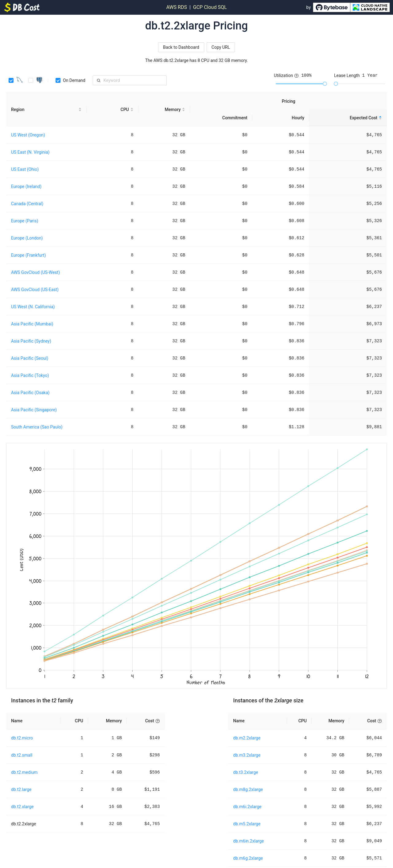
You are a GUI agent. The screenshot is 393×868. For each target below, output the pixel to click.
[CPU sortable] (113, 110)
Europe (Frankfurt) (28, 255)
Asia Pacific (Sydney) (31, 341)
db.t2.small (22, 755)
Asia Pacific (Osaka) (30, 393)
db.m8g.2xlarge (248, 789)
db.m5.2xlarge (247, 824)
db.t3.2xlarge (245, 772)
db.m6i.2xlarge (247, 807)
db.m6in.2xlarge (248, 841)
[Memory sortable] (164, 110)
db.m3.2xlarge (247, 755)
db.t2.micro (22, 738)
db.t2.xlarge (22, 807)
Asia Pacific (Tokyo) (30, 375)
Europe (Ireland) (26, 186)
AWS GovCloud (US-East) (35, 290)
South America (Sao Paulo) (37, 427)
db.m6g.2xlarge (248, 858)
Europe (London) (27, 238)
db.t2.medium (24, 772)
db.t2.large (21, 789)
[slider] (325, 84)
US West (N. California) (33, 307)
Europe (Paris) (25, 221)
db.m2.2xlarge (247, 738)
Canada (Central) (27, 204)
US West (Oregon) (28, 135)
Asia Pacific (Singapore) (34, 410)
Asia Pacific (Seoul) (30, 358)
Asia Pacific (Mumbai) (32, 324)
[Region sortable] (46, 110)
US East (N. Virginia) (30, 152)
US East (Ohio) (25, 169)
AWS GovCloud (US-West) (35, 272)
